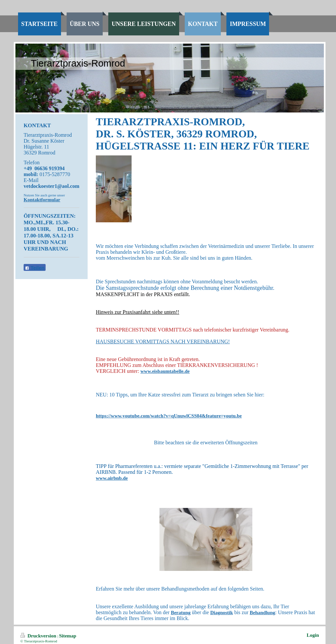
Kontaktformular (42, 200)
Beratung (181, 613)
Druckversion (39, 636)
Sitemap (68, 636)
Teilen (35, 268)
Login (313, 635)
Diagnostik (222, 613)
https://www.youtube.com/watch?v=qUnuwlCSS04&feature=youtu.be (169, 416)
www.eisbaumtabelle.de (165, 371)
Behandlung (262, 613)
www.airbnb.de (112, 478)
